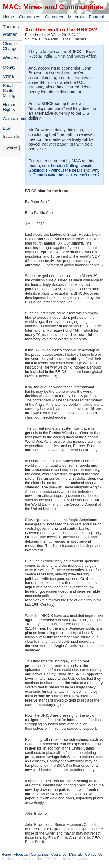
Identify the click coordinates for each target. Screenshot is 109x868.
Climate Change (10, 46)
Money (9, 67)
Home (8, 17)
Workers (11, 58)
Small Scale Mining (9, 91)
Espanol (96, 17)
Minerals (76, 17)
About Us (21, 855)
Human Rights (10, 107)
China (8, 76)
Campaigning (12, 119)
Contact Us (94, 855)
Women (10, 34)
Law (7, 128)
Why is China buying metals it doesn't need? (64, 173)
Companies (30, 17)
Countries (54, 17)
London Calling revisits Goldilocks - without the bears (60, 168)
